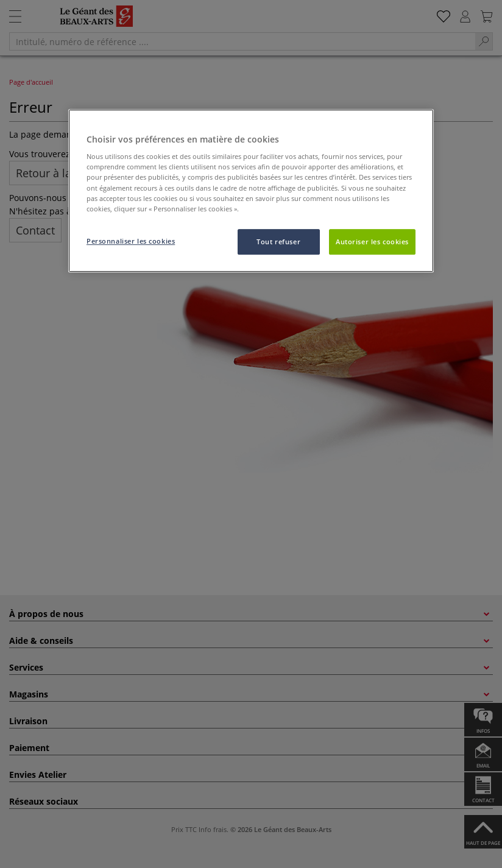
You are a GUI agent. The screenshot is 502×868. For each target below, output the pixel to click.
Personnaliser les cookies (131, 241)
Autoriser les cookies (372, 242)
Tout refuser (278, 242)
